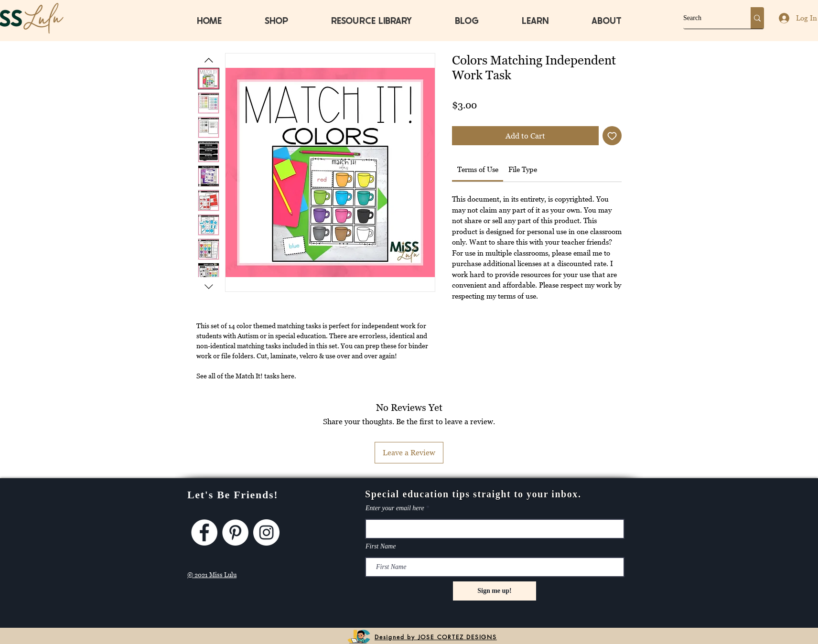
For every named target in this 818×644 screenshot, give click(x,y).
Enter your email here (395, 508)
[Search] (707, 18)
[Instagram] (266, 532)
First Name (381, 547)
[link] (478, 169)
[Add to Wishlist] (612, 136)
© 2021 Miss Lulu (212, 575)
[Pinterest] (235, 532)
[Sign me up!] (495, 591)
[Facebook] (204, 532)
